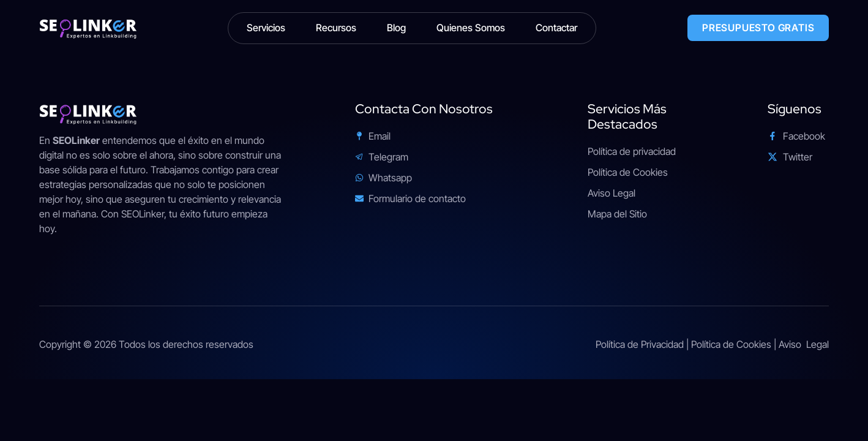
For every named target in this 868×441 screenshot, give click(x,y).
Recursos (336, 28)
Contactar (556, 28)
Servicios (266, 28)
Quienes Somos (471, 28)
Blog (396, 28)
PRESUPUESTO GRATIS (758, 28)
